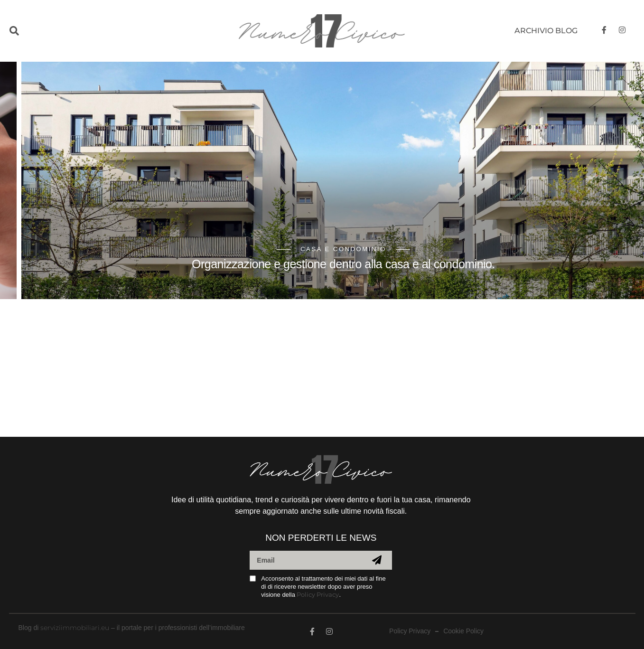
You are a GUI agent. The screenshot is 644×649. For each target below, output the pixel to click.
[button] (34, 31)
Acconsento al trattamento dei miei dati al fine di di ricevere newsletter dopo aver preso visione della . (323, 587)
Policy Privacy (318, 594)
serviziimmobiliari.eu (75, 628)
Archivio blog (546, 31)
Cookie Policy (463, 631)
